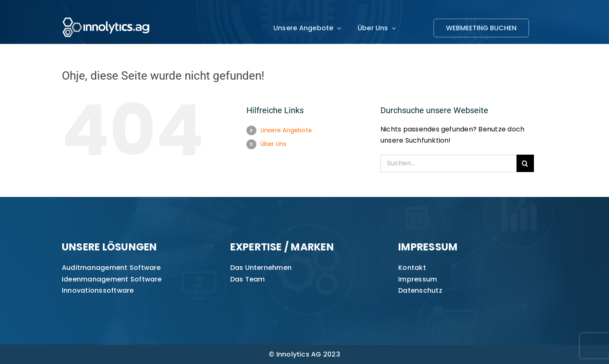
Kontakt (412, 268)
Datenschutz (420, 290)
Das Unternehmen (261, 268)
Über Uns (274, 144)
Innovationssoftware (98, 290)
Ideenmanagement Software (112, 279)
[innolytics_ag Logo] (106, 16)
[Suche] (525, 163)
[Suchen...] (448, 163)
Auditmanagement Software (111, 268)
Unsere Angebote (286, 130)
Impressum (418, 279)
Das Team (248, 279)
